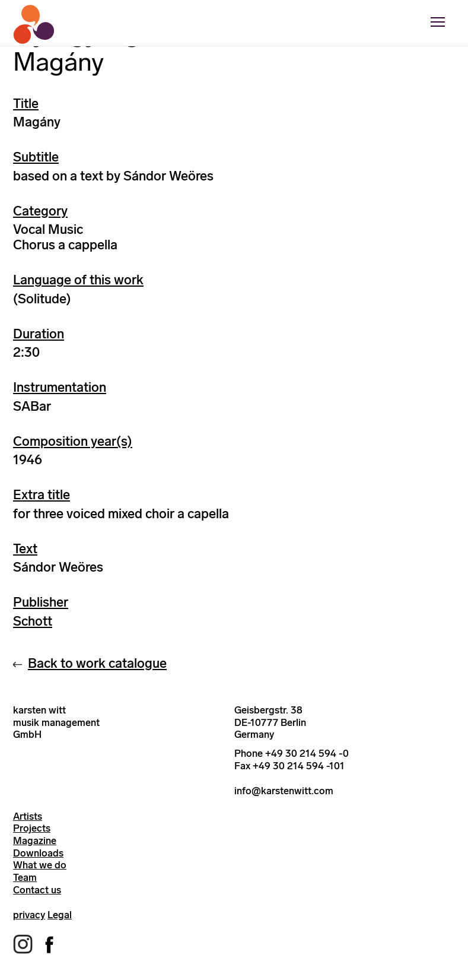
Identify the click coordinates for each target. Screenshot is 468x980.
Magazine (35, 841)
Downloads (38, 853)
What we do (40, 865)
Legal (60, 915)
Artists (28, 816)
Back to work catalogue (97, 663)
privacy (29, 915)
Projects (32, 828)
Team (25, 877)
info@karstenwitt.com (284, 791)
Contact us (37, 890)
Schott (33, 621)
